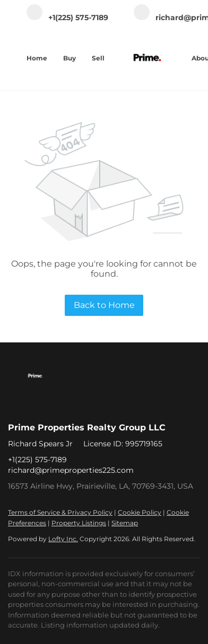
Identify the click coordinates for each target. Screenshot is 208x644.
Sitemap (125, 523)
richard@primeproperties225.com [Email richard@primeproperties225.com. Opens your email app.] (71, 470)
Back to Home (104, 305)
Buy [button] (70, 58)
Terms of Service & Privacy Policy (60, 512)
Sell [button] (98, 58)
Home (37, 58)
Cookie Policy (140, 512)
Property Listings (79, 523)
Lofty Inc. (63, 539)
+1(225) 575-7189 (37, 460)
